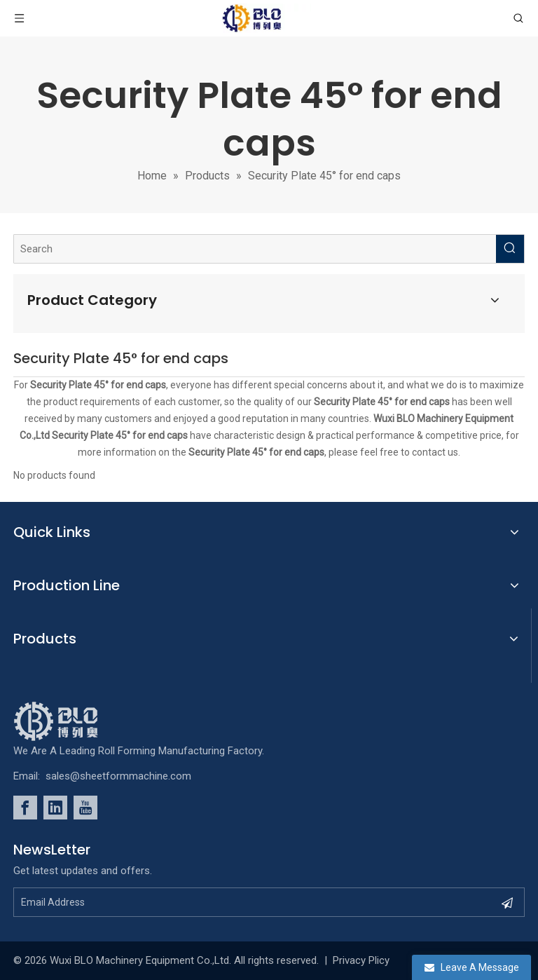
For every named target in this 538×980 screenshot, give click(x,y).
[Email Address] (243, 902)
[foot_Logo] (77, 721)
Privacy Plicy (361, 960)
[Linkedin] (55, 808)
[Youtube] (85, 808)
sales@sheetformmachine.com (118, 776)
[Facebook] (25, 808)
